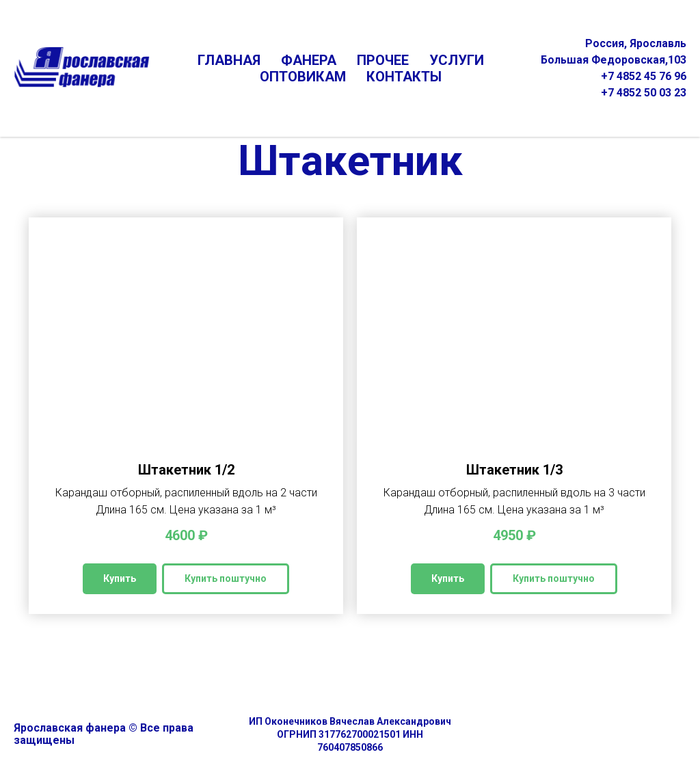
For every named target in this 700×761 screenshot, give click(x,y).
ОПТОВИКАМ (303, 77)
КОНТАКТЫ (404, 77)
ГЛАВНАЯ (229, 60)
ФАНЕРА (309, 60)
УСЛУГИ (457, 60)
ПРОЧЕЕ (383, 60)
